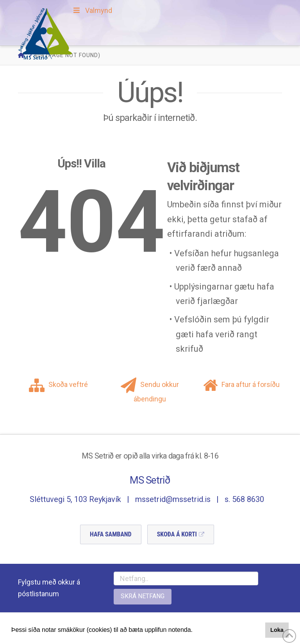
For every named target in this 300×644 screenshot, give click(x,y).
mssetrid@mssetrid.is (173, 499)
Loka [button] (277, 630)
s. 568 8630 (244, 499)
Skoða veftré (58, 384)
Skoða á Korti (177, 534)
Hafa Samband (111, 534)
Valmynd (92, 10)
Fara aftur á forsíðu (241, 384)
